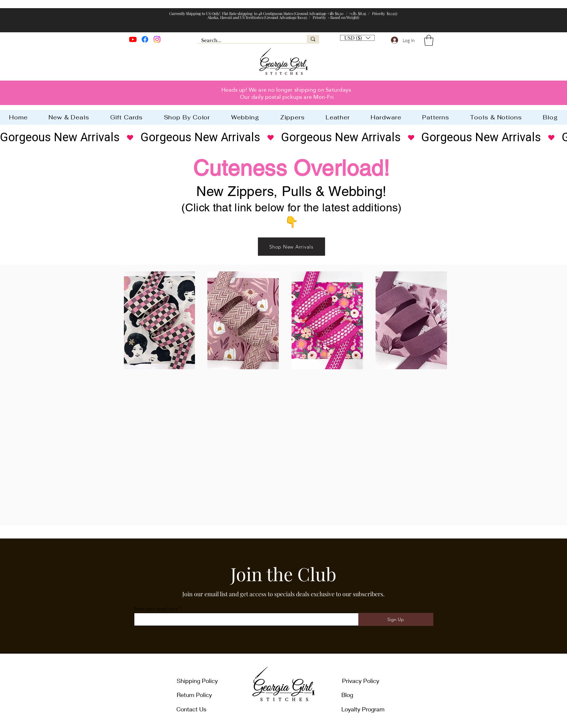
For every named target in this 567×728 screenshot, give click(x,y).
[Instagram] (157, 39)
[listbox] (357, 38)
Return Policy (194, 695)
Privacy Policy (361, 681)
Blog (347, 695)
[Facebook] (145, 39)
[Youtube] (133, 39)
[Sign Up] (396, 619)
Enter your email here (156, 609)
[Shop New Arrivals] (291, 247)
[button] (429, 40)
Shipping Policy (197, 681)
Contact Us (191, 709)
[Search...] (247, 41)
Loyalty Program (363, 709)
